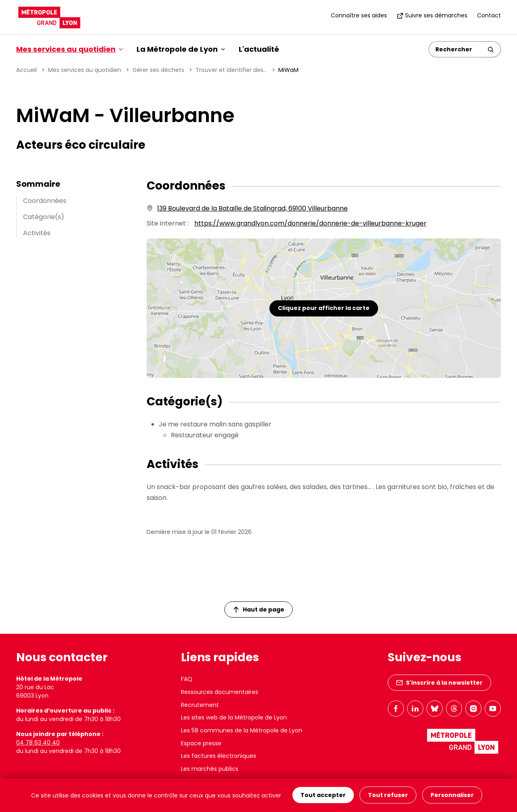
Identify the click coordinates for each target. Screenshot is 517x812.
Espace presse (201, 743)
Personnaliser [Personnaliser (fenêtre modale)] (452, 795)
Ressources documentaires (220, 692)
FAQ (187, 679)
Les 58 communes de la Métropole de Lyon (242, 730)
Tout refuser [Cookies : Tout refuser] (388, 795)
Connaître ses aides (359, 15)
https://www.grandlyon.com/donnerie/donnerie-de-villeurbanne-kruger (310, 223)
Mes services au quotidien (85, 70)
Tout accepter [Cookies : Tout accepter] (323, 795)
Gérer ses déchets (158, 70)
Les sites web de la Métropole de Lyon (234, 717)
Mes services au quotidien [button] (69, 49)
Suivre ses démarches (432, 15)
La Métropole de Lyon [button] (181, 49)
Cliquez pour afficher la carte (324, 308)
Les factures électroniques (219, 756)
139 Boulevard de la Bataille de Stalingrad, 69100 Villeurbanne (252, 208)
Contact (489, 15)
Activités (37, 233)
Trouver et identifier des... (231, 70)
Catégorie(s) (44, 217)
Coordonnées (45, 201)
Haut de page (259, 610)
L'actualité (259, 49)
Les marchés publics (210, 769)
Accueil (26, 70)
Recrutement (200, 705)
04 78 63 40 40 (38, 742)
